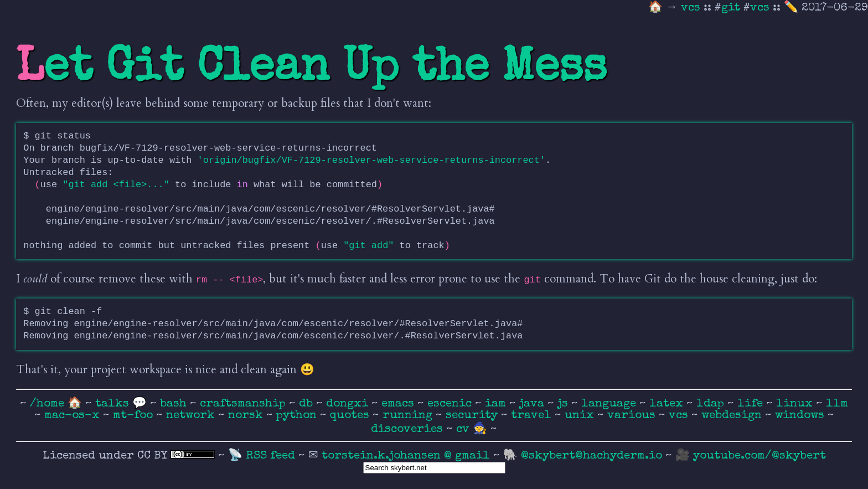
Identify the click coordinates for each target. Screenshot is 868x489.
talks (112, 404)
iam (497, 404)
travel (533, 416)
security (473, 416)
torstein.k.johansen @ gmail (407, 456)
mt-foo (135, 416)
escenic (451, 404)
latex (668, 404)
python (298, 416)
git (731, 8)
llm (837, 404)
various (633, 416)
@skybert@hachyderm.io (591, 456)
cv (464, 429)
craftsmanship (244, 404)
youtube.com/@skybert (759, 456)
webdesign (733, 416)
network (192, 416)
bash (175, 404)
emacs (399, 404)
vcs (692, 8)
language (610, 404)
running (409, 416)
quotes (351, 416)
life (752, 404)
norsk (247, 416)
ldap (712, 404)
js (564, 404)
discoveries (409, 429)
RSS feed (272, 456)
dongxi (349, 404)
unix (581, 416)
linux (796, 404)
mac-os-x (74, 416)
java (533, 404)
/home (47, 404)
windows (801, 416)
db (308, 404)
